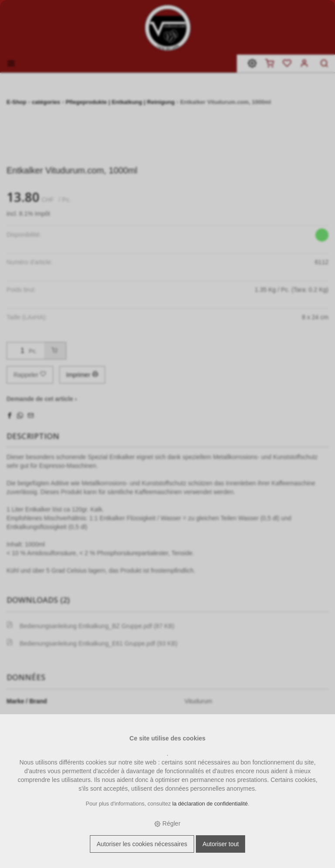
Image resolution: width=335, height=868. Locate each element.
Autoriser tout (220, 844)
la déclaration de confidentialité (210, 804)
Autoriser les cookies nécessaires (142, 844)
